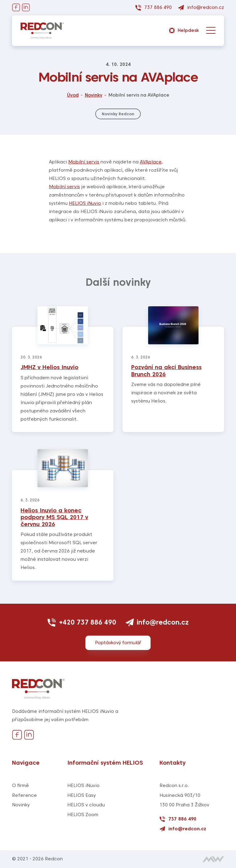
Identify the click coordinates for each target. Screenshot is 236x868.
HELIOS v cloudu (86, 805)
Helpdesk (184, 31)
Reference (24, 795)
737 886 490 (178, 819)
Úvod (73, 95)
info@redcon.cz (157, 622)
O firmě (20, 786)
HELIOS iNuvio (85, 203)
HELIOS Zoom (83, 815)
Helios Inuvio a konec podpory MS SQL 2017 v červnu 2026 (54, 517)
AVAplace (151, 162)
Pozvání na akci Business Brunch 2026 (166, 371)
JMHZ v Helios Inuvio (49, 367)
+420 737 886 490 (82, 622)
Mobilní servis (84, 162)
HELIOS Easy (82, 795)
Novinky (94, 95)
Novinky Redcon (118, 114)
